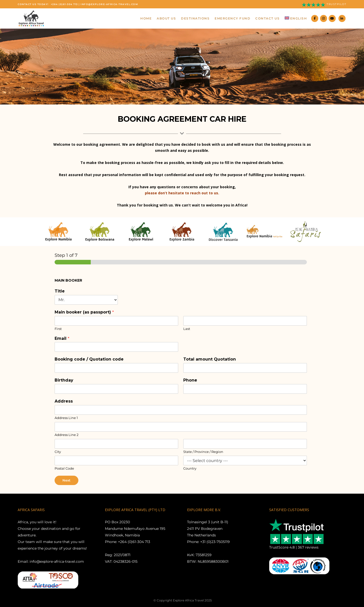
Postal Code (64, 468)
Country (190, 468)
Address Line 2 (66, 435)
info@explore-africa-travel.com (109, 4)
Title (60, 291)
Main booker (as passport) (84, 312)
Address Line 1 (66, 418)
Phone (190, 380)
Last (187, 329)
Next (66, 480)
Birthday (64, 380)
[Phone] (245, 389)
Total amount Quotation (210, 359)
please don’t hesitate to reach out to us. (182, 193)
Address (64, 401)
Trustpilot (336, 4)
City (58, 452)
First (58, 329)
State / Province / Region (203, 452)
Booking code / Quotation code (89, 359)
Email (62, 338)
